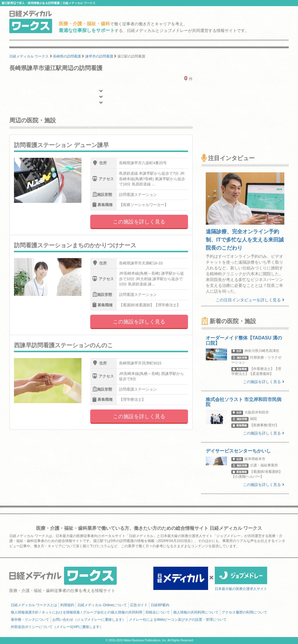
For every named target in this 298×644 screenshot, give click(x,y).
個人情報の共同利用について (196, 612)
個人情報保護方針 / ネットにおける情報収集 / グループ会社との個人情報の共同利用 (77, 612)
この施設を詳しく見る (139, 222)
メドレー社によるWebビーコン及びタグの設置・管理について (178, 620)
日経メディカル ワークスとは (34, 605)
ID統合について (158, 612)
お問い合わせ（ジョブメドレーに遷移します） (89, 620)
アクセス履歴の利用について (244, 612)
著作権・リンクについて (30, 620)
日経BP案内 (160, 605)
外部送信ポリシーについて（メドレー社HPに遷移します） (57, 627)
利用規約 (67, 605)
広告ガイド (139, 605)
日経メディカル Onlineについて (102, 605)
